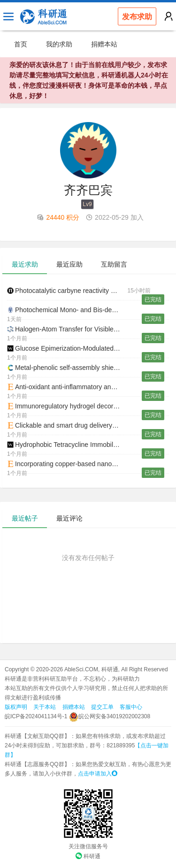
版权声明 (16, 707)
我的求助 (59, 44)
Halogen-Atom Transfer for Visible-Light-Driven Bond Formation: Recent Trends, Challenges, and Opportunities (67, 329)
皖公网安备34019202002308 (110, 716)
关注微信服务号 (88, 846)
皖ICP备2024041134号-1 (36, 716)
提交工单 (102, 707)
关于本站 (45, 707)
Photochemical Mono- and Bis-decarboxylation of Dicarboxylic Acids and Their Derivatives (67, 310)
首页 (21, 44)
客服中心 (131, 707)
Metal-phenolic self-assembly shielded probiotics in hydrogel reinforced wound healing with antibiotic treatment (67, 368)
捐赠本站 (104, 44)
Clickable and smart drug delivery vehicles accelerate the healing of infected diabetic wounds (67, 425)
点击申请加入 (98, 774)
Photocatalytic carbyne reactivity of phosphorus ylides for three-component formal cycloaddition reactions (67, 291)
